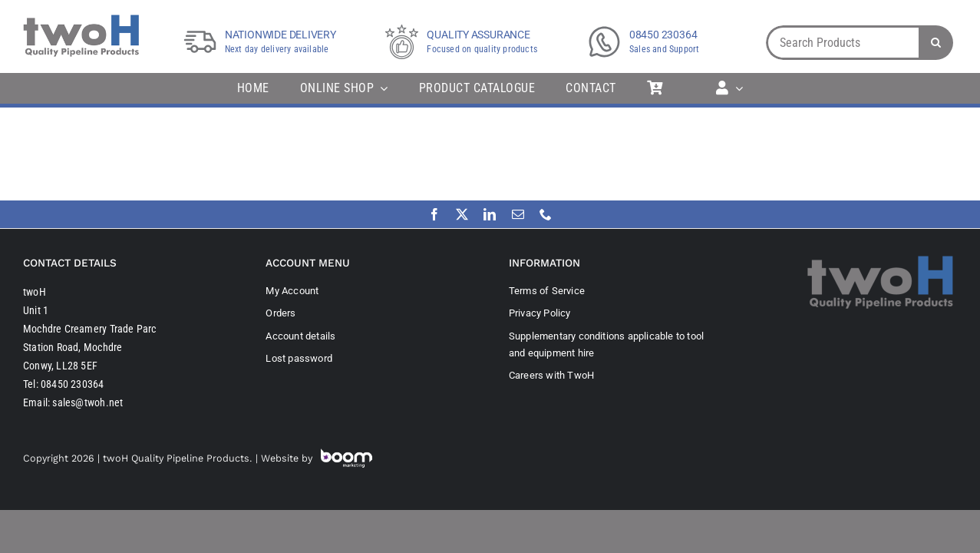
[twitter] (462, 214)
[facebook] (434, 214)
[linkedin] (490, 214)
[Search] (936, 43)
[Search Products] (842, 43)
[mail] (518, 214)
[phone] (546, 214)
